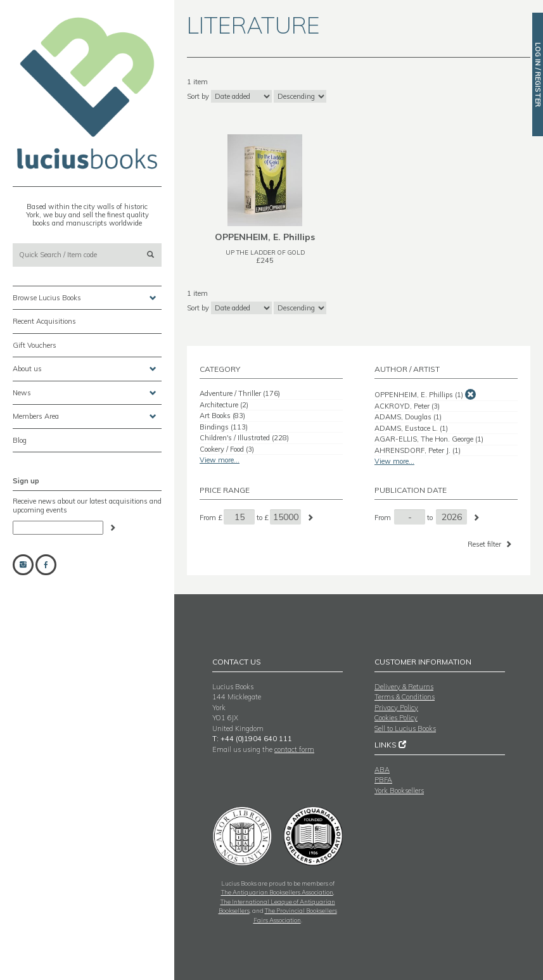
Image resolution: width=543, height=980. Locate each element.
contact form (294, 749)
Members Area (85, 417)
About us (85, 369)
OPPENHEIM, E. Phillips (419, 395)
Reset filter (491, 544)
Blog (20, 440)
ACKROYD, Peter (407, 406)
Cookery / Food (227, 449)
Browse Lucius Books (85, 298)
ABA (382, 770)
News (85, 393)
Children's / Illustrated (244, 438)
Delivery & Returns (404, 687)
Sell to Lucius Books (405, 729)
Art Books (222, 416)
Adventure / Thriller (240, 393)
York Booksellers (399, 791)
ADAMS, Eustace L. (411, 428)
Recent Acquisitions (44, 321)
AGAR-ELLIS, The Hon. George (429, 439)
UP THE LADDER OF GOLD (265, 252)
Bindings (224, 427)
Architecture (224, 405)
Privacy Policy (396, 708)
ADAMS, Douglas (408, 417)
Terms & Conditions (405, 697)
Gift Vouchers (35, 345)
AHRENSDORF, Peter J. (418, 450)
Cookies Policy (396, 718)
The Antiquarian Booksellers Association (277, 892)
